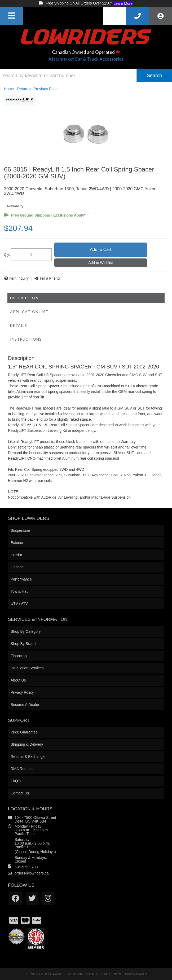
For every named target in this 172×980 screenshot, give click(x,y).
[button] (86, 76)
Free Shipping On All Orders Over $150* (86, 3)
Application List (29, 312)
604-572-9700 (26, 867)
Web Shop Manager (133, 974)
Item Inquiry (19, 278)
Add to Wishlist (101, 263)
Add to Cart (101, 250)
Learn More (123, 3)
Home (9, 89)
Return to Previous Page (38, 89)
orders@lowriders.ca (32, 873)
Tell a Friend (50, 278)
